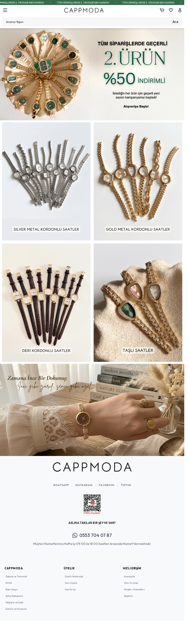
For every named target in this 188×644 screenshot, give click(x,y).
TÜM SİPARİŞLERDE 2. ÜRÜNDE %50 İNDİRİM (34, 3)
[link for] (92, 74)
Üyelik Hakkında (74, 576)
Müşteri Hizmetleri (134, 589)
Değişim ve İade (14, 602)
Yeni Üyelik (71, 583)
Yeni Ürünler (131, 583)
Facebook (107, 485)
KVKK (9, 583)
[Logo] (84, 10)
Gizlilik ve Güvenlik (16, 609)
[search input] (92, 22)
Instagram (84, 485)
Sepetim (128, 596)
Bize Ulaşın (12, 589)
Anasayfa (129, 576)
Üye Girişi (70, 589)
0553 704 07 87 (92, 535)
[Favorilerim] (171, 10)
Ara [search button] (175, 22)
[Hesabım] (180, 10)
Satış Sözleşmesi (14, 596)
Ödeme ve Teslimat (16, 576)
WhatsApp (61, 485)
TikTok (126, 485)
